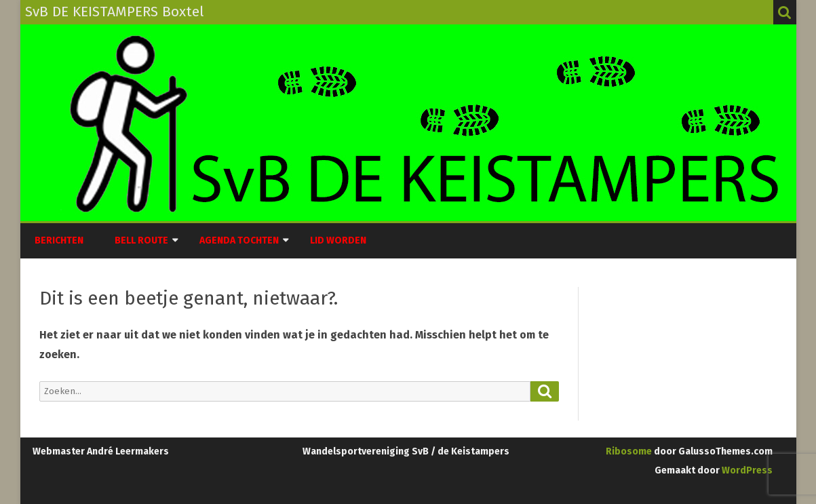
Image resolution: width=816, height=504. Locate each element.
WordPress (746, 470)
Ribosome (629, 451)
